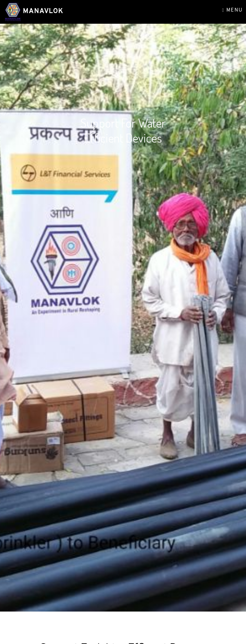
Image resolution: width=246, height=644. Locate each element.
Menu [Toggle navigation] (233, 10)
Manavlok (42, 11)
